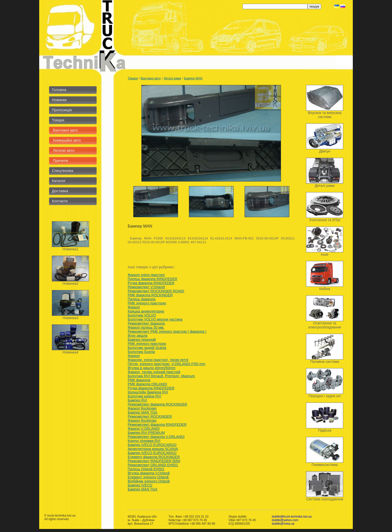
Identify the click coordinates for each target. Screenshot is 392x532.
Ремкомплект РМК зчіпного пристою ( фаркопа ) (167, 331)
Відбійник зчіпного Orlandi (149, 481)
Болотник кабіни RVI (144, 396)
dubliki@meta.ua (283, 524)
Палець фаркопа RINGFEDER (153, 279)
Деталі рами (172, 78)
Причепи (60, 160)
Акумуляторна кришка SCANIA (153, 449)
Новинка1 (70, 249)
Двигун (325, 151)
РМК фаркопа (139, 380)
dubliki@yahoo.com (285, 520)
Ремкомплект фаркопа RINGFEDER (157, 425)
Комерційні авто (66, 140)
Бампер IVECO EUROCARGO (152, 445)
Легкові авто (63, 150)
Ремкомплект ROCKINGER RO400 (156, 291)
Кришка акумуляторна (146, 311)
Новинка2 (70, 283)
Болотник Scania (141, 352)
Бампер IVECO (140, 485)
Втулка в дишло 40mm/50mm (152, 368)
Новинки (59, 100)
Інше (325, 254)
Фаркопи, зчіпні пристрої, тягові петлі (158, 360)
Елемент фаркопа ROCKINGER (154, 457)
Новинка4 (70, 352)
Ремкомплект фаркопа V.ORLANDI (156, 437)
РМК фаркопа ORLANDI (147, 384)
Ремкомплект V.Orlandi (146, 287)
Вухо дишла (138, 336)
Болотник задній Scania (147, 348)
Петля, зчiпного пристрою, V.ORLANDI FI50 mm (167, 364)
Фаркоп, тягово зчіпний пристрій (154, 372)
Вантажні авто (65, 130)
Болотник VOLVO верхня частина (155, 319)
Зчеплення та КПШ (325, 220)
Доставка (60, 191)
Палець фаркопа (142, 299)
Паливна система (325, 362)
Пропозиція (62, 110)
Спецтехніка (63, 171)
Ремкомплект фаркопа (146, 323)
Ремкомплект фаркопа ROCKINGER (157, 404)
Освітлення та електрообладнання (325, 325)
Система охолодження (325, 499)
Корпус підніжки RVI (144, 441)
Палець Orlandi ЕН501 (146, 469)
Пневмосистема (325, 465)
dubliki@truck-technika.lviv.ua (291, 517)
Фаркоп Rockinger (142, 408)
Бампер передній (142, 340)
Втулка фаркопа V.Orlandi (149, 473)
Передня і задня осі (325, 396)
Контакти (60, 201)
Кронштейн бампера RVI (148, 392)
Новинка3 (70, 318)
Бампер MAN (193, 78)
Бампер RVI (137, 400)
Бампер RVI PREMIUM (146, 433)
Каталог (59, 181)
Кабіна (325, 289)
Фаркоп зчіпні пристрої (146, 275)
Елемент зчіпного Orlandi (148, 477)
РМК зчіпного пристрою (147, 303)
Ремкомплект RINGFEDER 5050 (154, 461)
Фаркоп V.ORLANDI (144, 429)
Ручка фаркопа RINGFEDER (151, 283)
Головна (59, 90)
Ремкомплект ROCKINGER (150, 416)
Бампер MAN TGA (143, 412)
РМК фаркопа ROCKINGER (150, 295)
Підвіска (325, 430)
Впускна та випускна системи (325, 115)
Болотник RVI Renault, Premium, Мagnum (161, 376)
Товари (58, 120)
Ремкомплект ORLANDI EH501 (153, 465)
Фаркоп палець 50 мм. (146, 327)
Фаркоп (134, 307)
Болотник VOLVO (142, 315)
